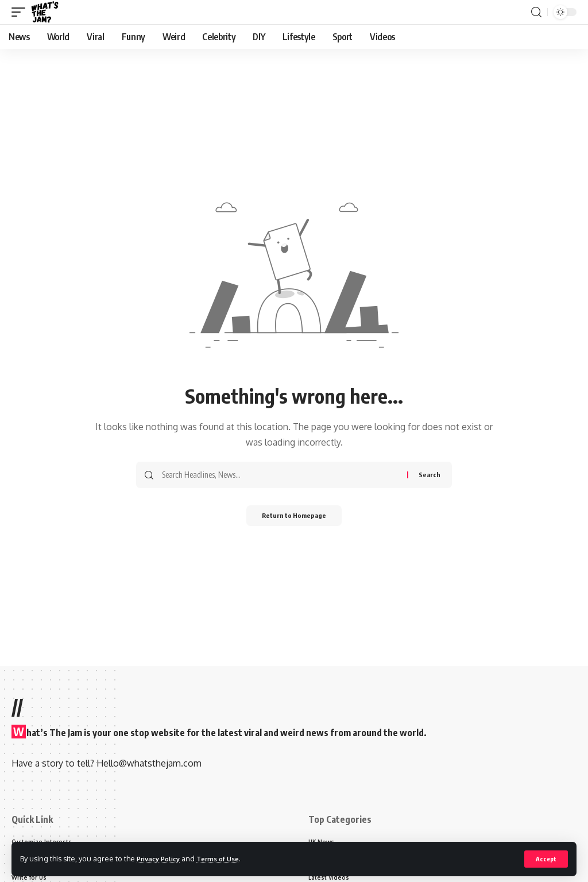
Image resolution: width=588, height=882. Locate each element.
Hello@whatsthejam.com (149, 763)
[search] (536, 12)
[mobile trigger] (21, 12)
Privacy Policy (162, 858)
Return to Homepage (294, 517)
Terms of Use (228, 858)
